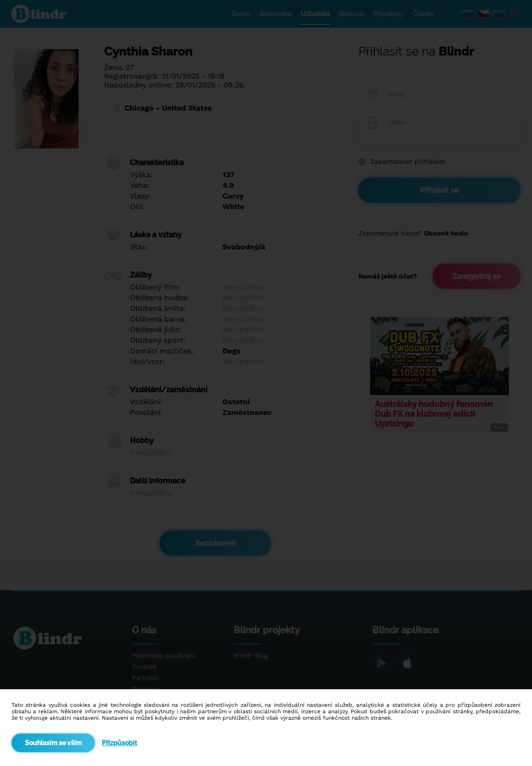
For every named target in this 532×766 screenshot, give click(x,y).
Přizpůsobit (119, 743)
